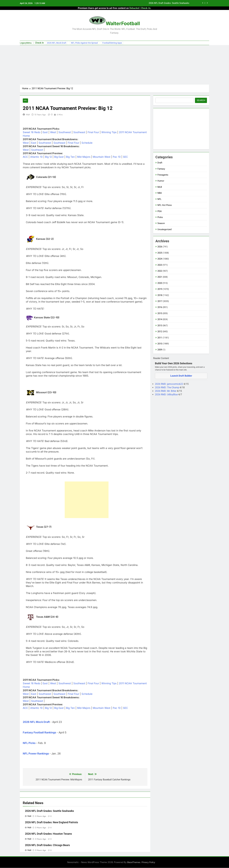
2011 (160, 338)
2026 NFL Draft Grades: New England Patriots (51, 822)
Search (201, 100)
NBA (160, 193)
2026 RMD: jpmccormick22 (169, 384)
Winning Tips (109, 132)
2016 (160, 307)
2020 (160, 283)
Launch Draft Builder (181, 376)
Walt (28, 115)
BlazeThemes (134, 862)
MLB (160, 187)
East (45, 132)
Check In (39, 43)
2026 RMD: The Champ (167, 387)
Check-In (146, 8)
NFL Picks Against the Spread (84, 43)
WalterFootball (123, 23)
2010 (160, 344)
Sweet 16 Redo (32, 132)
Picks (160, 217)
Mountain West (102, 157)
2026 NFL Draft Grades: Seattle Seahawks (169, 3)
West (53, 132)
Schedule (87, 143)
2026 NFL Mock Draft (57, 43)
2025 (160, 253)
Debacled (134, 8)
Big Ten (70, 157)
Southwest (65, 132)
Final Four (93, 132)
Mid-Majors (84, 157)
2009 (160, 350)
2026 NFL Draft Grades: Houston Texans (48, 834)
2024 (160, 259)
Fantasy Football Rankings (39, 732)
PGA (160, 211)
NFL (25, 101)
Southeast (79, 132)
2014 (160, 319)
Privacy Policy (148, 862)
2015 (160, 313)
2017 (160, 301)
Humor (161, 181)
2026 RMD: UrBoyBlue (167, 394)
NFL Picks (29, 743)
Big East (59, 157)
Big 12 (48, 157)
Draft (160, 163)
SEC (125, 157)
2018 (160, 295)
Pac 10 (117, 157)
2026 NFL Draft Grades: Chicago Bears (47, 845)
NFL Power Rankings (36, 754)
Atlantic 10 (36, 157)
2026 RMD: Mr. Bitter (166, 391)
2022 (160, 271)
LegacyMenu (26, 43)
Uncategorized (164, 229)
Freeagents (163, 175)
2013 (160, 326)
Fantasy (161, 169)
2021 (160, 277)
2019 (160, 289)
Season (161, 223)
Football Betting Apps (112, 43)
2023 (160, 265)
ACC (25, 157)
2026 (160, 247)
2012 (160, 332)
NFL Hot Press (165, 205)
